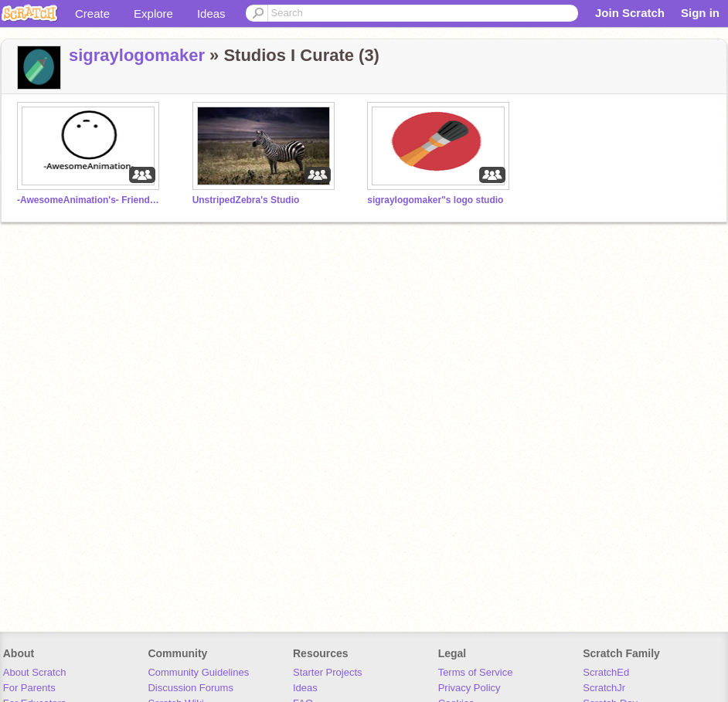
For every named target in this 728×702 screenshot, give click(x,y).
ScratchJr (604, 688)
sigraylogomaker (137, 55)
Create (92, 14)
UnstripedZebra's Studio (246, 200)
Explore (153, 14)
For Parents (29, 688)
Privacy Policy (469, 688)
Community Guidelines (198, 672)
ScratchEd (606, 672)
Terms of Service (476, 672)
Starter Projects (328, 672)
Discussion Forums (191, 688)
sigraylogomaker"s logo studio (435, 200)
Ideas (211, 14)
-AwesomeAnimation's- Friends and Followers (90, 200)
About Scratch (35, 672)
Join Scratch (630, 13)
